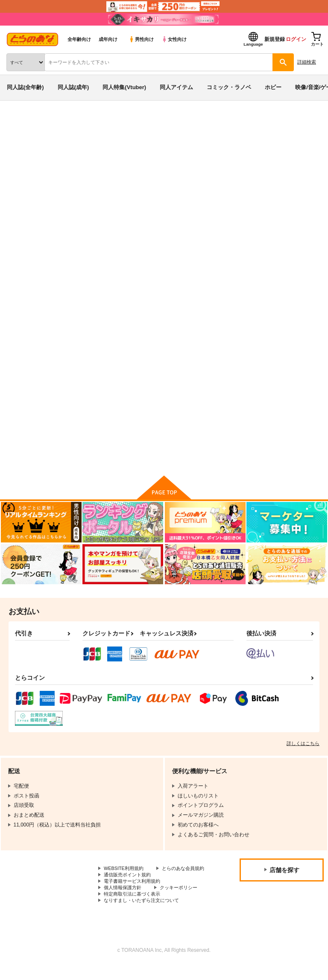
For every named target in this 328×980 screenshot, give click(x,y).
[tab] (102, 258)
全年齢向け (79, 39)
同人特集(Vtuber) (124, 87)
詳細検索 (307, 62)
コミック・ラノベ (229, 87)
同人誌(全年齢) (25, 87)
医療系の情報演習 (182, 172)
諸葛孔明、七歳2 (242, 172)
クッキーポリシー (184, 901)
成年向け (108, 39)
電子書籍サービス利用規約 (135, 893)
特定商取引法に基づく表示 (135, 908)
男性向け (141, 39)
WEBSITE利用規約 (126, 872)
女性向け (174, 39)
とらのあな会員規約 (127, 879)
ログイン (296, 39)
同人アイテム (176, 87)
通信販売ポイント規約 (129, 886)
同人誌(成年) (73, 87)
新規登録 (275, 39)
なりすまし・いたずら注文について (145, 915)
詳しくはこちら (303, 747)
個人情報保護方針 (124, 901)
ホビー (273, 87)
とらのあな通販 (20, 123)
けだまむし (281, 172)
